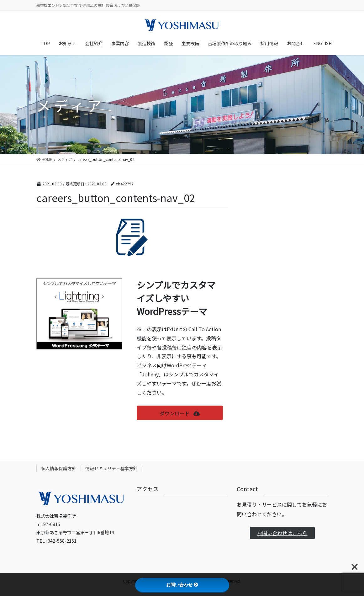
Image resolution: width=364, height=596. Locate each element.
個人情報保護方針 (59, 468)
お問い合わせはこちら (282, 533)
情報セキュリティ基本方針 (111, 468)
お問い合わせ (182, 585)
